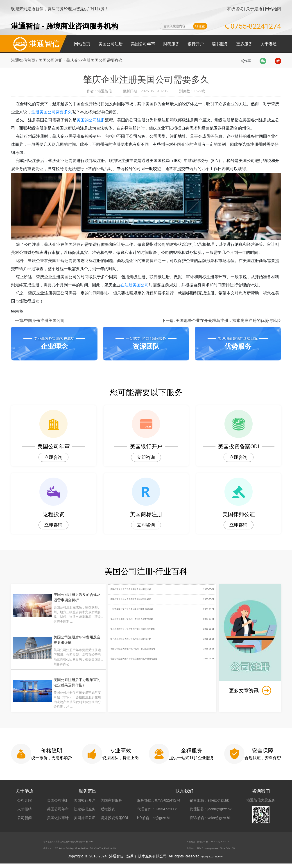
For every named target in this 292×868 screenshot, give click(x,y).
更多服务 (244, 44)
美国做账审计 (58, 818)
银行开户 (196, 44)
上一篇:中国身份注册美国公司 (38, 320)
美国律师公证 (85, 818)
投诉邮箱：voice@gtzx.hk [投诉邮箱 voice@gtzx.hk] (210, 818)
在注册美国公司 (139, 285)
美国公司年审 (143, 44)
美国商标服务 (111, 800)
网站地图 (273, 9)
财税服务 (171, 44)
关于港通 (254, 9)
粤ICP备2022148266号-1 (213, 861)
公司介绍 (25, 800)
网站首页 (82, 44)
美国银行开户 (85, 800)
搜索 (200, 26)
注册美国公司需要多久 (56, 112)
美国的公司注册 (94, 120)
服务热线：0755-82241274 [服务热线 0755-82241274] (159, 800)
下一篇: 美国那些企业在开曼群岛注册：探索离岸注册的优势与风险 (221, 320)
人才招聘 (25, 809)
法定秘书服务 (85, 809)
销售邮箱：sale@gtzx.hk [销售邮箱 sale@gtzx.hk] (209, 800)
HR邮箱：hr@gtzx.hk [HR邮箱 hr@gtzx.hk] (154, 818)
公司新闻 (25, 818)
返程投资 (108, 809)
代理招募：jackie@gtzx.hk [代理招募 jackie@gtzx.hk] (211, 809)
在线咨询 (235, 9)
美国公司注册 (111, 44)
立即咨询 (53, 457)
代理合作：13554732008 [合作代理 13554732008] (157, 809)
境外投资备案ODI (114, 818)
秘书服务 (220, 44)
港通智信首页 (23, 60)
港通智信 (35, 44)
